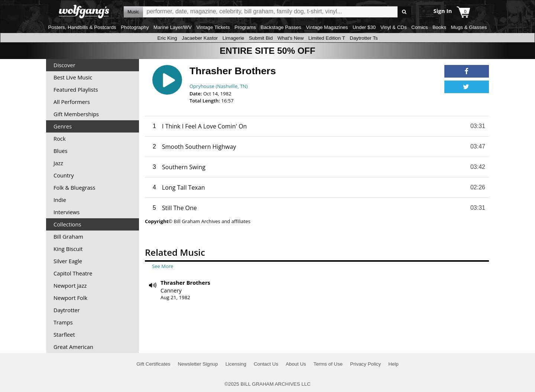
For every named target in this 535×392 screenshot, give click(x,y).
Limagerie (234, 38)
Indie (60, 200)
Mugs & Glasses (469, 27)
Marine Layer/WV (173, 27)
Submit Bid (261, 38)
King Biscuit (68, 249)
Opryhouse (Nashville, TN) (219, 86)
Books (439, 27)
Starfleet (64, 334)
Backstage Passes (281, 27)
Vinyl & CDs (394, 27)
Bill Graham (68, 236)
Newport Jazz (70, 285)
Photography (135, 27)
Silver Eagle (68, 261)
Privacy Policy (365, 364)
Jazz (58, 163)
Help (393, 364)
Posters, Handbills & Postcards (82, 27)
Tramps (63, 322)
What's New (291, 38)
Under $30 (364, 27)
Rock (60, 138)
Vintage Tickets (213, 27)
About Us (296, 364)
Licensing (236, 364)
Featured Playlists (76, 89)
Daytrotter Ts (364, 38)
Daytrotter (67, 310)
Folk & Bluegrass (74, 187)
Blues (60, 151)
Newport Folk (70, 298)
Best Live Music (73, 77)
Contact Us (266, 364)
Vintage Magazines (327, 27)
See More (163, 266)
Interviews (67, 212)
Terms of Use (328, 364)
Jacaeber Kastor (200, 38)
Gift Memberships (76, 114)
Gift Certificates (153, 364)
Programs (245, 27)
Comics (419, 27)
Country (64, 175)
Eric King (167, 38)
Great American (73, 347)
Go (404, 12)
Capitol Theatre (73, 273)
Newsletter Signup (198, 364)
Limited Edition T (327, 38)
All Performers (72, 102)
